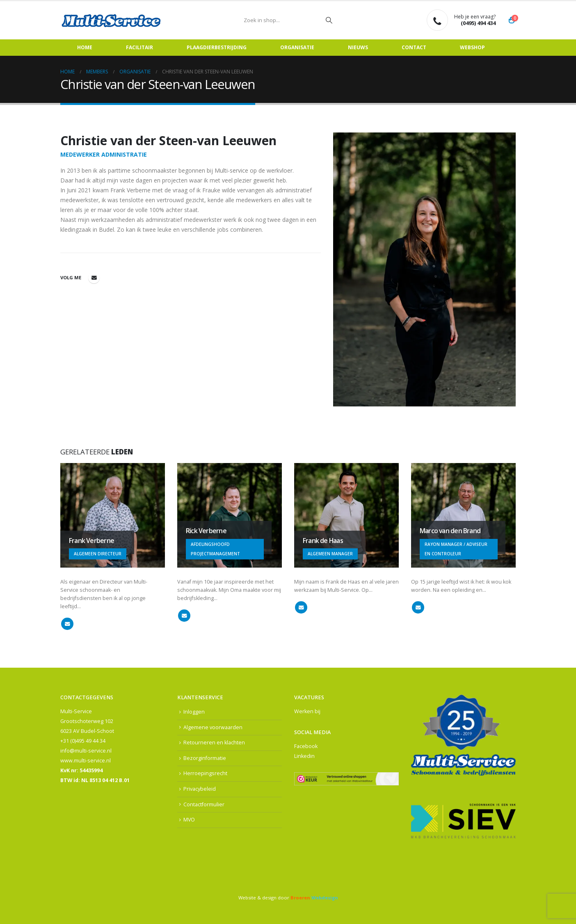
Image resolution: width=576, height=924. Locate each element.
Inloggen (194, 712)
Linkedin (304, 756)
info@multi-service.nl (86, 751)
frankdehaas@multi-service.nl (301, 607)
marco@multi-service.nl (418, 607)
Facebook (306, 746)
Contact (414, 47)
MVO (189, 820)
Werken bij (307, 711)
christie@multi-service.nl (94, 278)
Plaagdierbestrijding (217, 47)
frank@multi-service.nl (67, 624)
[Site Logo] (112, 20)
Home (85, 47)
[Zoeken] (329, 20)
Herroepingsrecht (205, 774)
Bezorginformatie (205, 758)
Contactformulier (204, 804)
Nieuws (358, 47)
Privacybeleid (200, 789)
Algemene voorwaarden (213, 727)
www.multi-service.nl (86, 761)
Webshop (472, 47)
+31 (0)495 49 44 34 (83, 741)
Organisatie (297, 47)
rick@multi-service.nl (184, 616)
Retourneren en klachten (214, 743)
